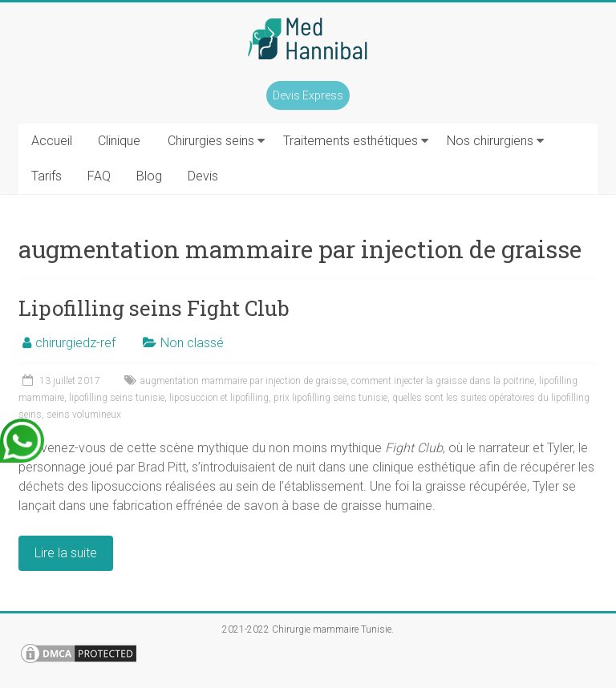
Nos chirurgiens (490, 141)
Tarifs (47, 176)
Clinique (119, 141)
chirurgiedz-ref (75, 343)
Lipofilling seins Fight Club (154, 308)
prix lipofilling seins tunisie (330, 398)
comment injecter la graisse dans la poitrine (443, 381)
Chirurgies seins (211, 141)
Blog (149, 176)
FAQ (99, 176)
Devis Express (308, 95)
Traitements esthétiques (351, 141)
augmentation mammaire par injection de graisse (243, 381)
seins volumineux (84, 415)
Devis (203, 176)
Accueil (52, 141)
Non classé (192, 343)
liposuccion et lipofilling (219, 398)
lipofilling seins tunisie (117, 398)
